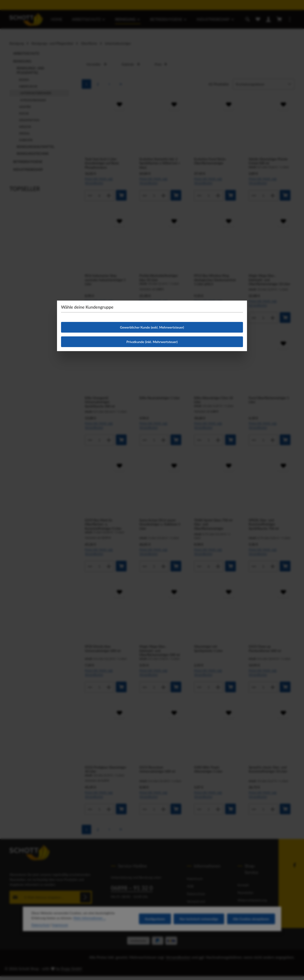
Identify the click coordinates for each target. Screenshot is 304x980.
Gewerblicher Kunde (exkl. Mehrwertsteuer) (152, 327)
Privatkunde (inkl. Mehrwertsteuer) (152, 342)
